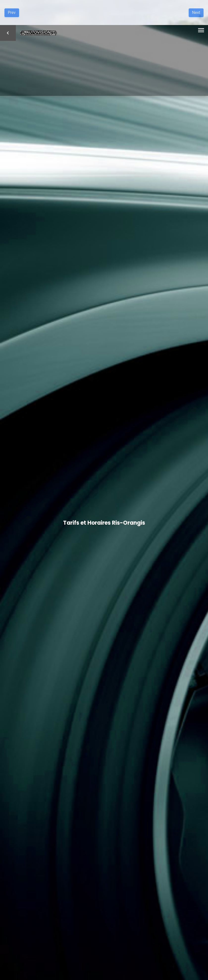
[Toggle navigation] (201, 31)
